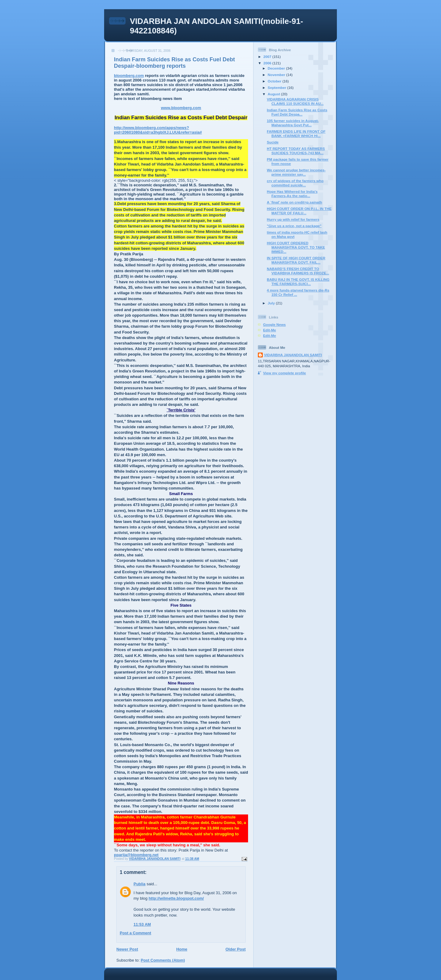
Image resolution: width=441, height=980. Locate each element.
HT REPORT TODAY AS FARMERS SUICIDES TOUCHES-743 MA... (296, 151)
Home (182, 949)
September (277, 88)
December (277, 68)
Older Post (236, 949)
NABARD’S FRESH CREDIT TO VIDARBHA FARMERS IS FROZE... (298, 271)
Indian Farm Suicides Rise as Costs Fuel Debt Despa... (297, 112)
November (277, 75)
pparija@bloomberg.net (136, 855)
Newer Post (127, 949)
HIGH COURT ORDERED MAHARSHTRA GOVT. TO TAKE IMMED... (296, 247)
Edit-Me (269, 330)
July (272, 303)
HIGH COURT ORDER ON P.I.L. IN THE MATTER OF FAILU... (299, 211)
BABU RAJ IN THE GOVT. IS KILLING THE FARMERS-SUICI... (298, 282)
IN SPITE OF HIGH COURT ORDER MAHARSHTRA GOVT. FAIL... (296, 260)
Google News (274, 324)
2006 (268, 63)
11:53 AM (142, 924)
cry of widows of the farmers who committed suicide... (295, 183)
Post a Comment (136, 933)
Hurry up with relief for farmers (293, 219)
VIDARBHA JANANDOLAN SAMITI (293, 355)
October (275, 81)
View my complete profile (285, 373)
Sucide (273, 142)
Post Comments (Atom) (163, 960)
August (274, 94)
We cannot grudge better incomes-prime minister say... (296, 172)
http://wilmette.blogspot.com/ (176, 898)
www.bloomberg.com (181, 108)
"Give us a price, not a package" (294, 226)
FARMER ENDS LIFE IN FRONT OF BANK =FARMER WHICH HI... (296, 133)
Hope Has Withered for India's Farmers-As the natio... (292, 194)
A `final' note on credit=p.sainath (294, 202)
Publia (139, 884)
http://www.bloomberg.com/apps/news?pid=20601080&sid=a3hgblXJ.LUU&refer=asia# (158, 130)
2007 (268, 57)
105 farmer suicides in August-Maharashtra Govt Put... (293, 123)
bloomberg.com (129, 76)
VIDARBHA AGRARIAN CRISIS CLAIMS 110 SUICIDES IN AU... (295, 101)
